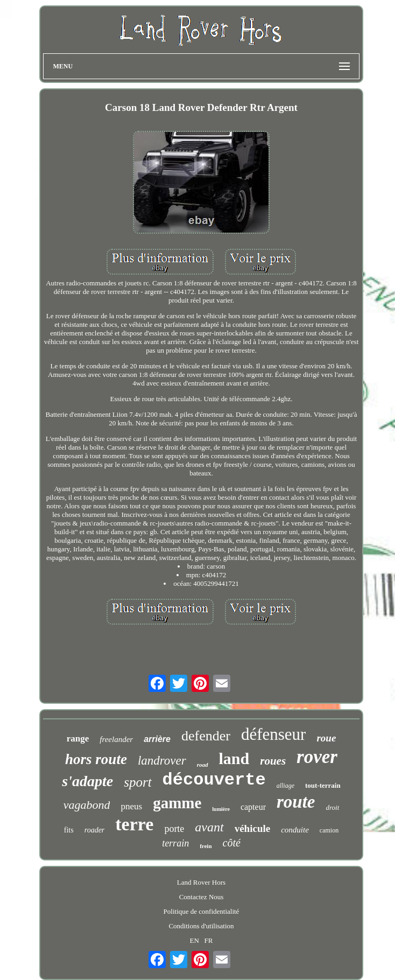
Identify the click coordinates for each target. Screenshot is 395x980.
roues (273, 761)
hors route (96, 759)
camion (329, 830)
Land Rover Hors (201, 882)
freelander (116, 739)
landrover (162, 761)
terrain (175, 843)
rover (317, 757)
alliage (285, 786)
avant (209, 827)
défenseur (274, 734)
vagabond (87, 805)
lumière (221, 809)
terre (134, 824)
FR (209, 940)
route (296, 802)
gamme (177, 803)
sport (137, 782)
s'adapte (87, 781)
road (203, 765)
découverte (214, 780)
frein (206, 846)
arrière (157, 739)
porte (174, 829)
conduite (295, 830)
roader (95, 830)
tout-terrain (323, 785)
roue (326, 738)
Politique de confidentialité (202, 911)
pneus (131, 806)
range (78, 738)
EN (195, 940)
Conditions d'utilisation (201, 926)
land (234, 758)
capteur (253, 807)
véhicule (253, 828)
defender (206, 736)
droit (333, 807)
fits (69, 830)
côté (232, 843)
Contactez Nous (202, 897)
